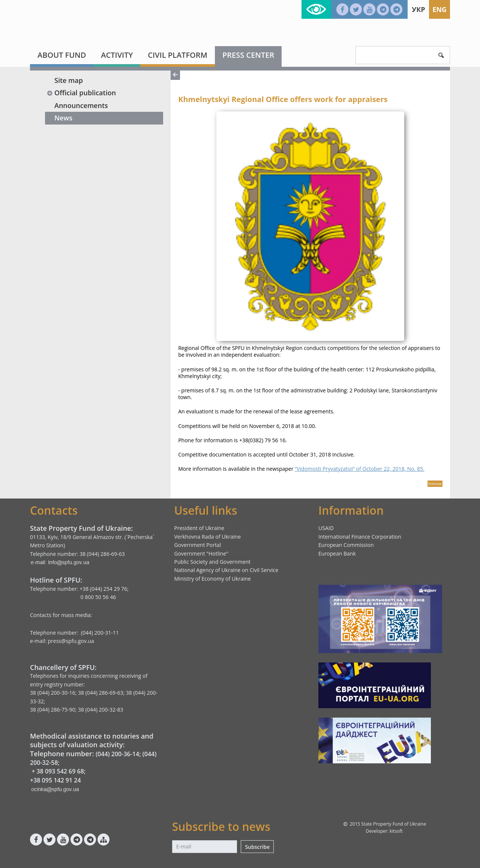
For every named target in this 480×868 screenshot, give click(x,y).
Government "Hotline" (201, 553)
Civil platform (178, 55)
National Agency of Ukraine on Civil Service (226, 570)
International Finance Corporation (360, 537)
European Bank (337, 553)
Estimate (435, 484)
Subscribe (257, 847)
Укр (418, 9)
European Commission (346, 545)
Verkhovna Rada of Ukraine (208, 537)
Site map (69, 80)
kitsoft (396, 831)
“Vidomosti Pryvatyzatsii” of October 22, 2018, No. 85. (360, 469)
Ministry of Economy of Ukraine (213, 579)
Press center (248, 55)
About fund (62, 55)
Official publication (81, 93)
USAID (326, 528)
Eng (439, 9)
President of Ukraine (199, 528)
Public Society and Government (213, 562)
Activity (117, 55)
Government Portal (198, 545)
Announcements (81, 105)
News (63, 118)
